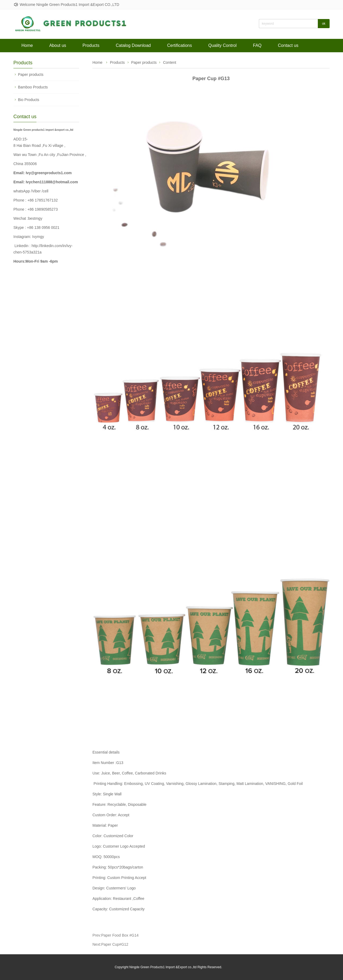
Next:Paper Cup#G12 (110, 944)
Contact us (288, 45)
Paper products (31, 74)
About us (58, 45)
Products (91, 45)
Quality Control (222, 45)
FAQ (257, 45)
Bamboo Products (33, 87)
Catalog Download (133, 45)
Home (27, 45)
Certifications (180, 45)
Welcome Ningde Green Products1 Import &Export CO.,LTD (69, 5)
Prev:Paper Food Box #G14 (115, 935)
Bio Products (29, 100)
